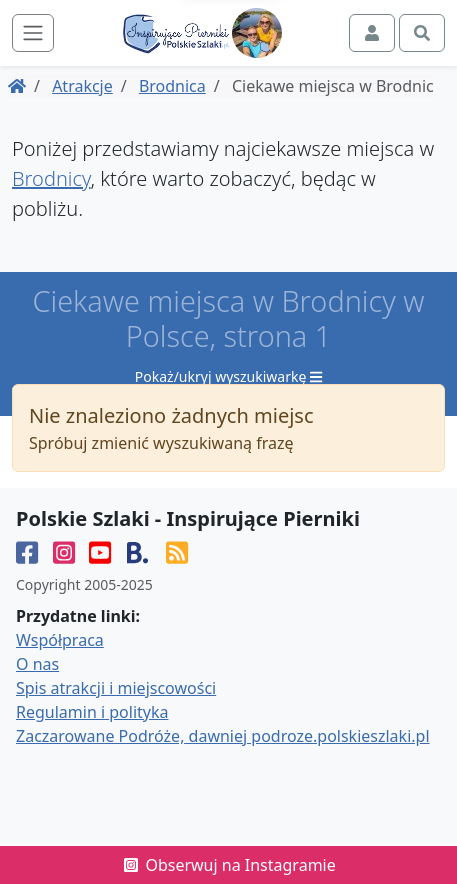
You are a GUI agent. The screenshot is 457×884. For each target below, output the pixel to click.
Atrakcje (82, 86)
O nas (37, 664)
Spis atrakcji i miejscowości (116, 688)
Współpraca (60, 640)
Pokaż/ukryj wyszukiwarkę (228, 376)
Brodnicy (51, 178)
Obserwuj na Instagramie (228, 865)
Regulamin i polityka (92, 712)
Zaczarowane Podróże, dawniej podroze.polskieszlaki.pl (223, 736)
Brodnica (172, 86)
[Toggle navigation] (33, 33)
